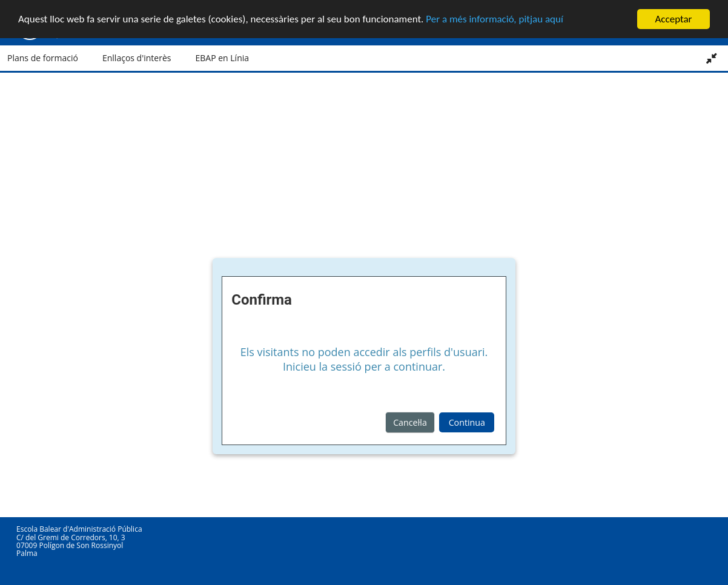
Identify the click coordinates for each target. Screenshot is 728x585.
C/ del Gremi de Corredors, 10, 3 (71, 537)
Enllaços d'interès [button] (137, 58)
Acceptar (673, 18)
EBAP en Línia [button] (222, 58)
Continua (467, 422)
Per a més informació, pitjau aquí (495, 19)
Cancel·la (410, 422)
